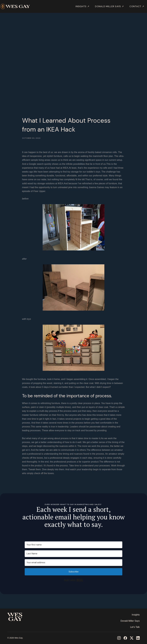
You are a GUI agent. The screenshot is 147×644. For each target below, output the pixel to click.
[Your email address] (73, 563)
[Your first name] (73, 545)
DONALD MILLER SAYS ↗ (109, 6)
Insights (136, 615)
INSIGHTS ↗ (82, 6)
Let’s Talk (135, 627)
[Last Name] (73, 554)
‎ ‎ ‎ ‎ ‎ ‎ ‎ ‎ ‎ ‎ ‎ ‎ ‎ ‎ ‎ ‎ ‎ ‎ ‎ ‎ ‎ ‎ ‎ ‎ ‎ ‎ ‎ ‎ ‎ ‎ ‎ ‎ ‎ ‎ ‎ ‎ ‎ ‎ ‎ (18, 625)
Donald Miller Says (130, 621)
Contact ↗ (137, 6)
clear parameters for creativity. (37, 434)
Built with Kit (74, 580)
